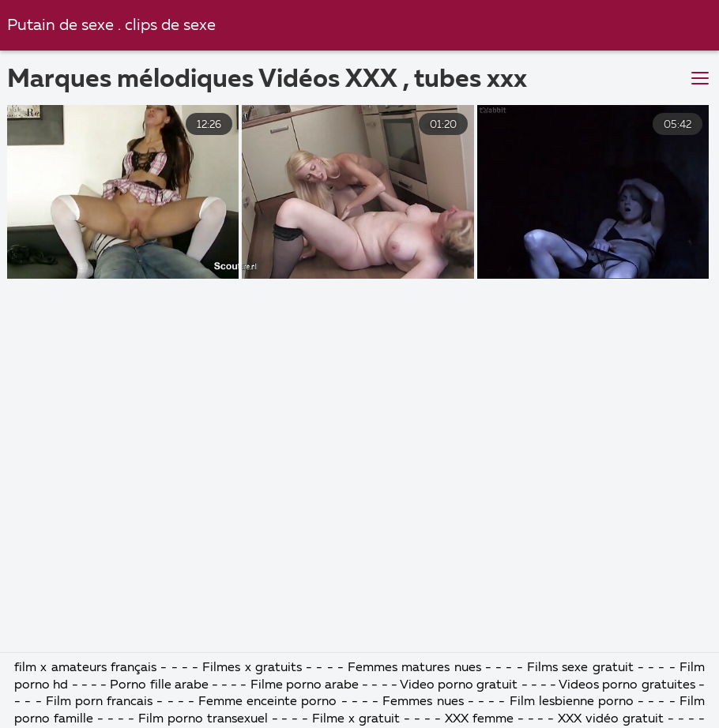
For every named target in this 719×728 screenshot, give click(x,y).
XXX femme (479, 719)
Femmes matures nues (414, 668)
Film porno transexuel (205, 719)
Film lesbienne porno (572, 702)
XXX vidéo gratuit (611, 719)
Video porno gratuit (459, 685)
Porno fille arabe (161, 685)
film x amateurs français (85, 668)
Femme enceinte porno (267, 702)
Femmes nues (423, 702)
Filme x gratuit (356, 719)
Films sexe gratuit (580, 668)
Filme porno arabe (305, 685)
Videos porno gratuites (627, 685)
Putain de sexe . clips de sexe (111, 26)
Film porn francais (102, 702)
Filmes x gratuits (252, 668)
